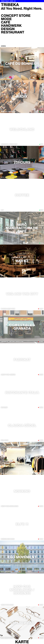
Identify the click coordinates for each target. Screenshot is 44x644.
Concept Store (16, 16)
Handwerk (11, 26)
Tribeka (10, 5)
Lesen (11, 1)
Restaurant (13, 32)
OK (15, 1)
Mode (6, 19)
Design (8, 29)
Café (6, 22)
